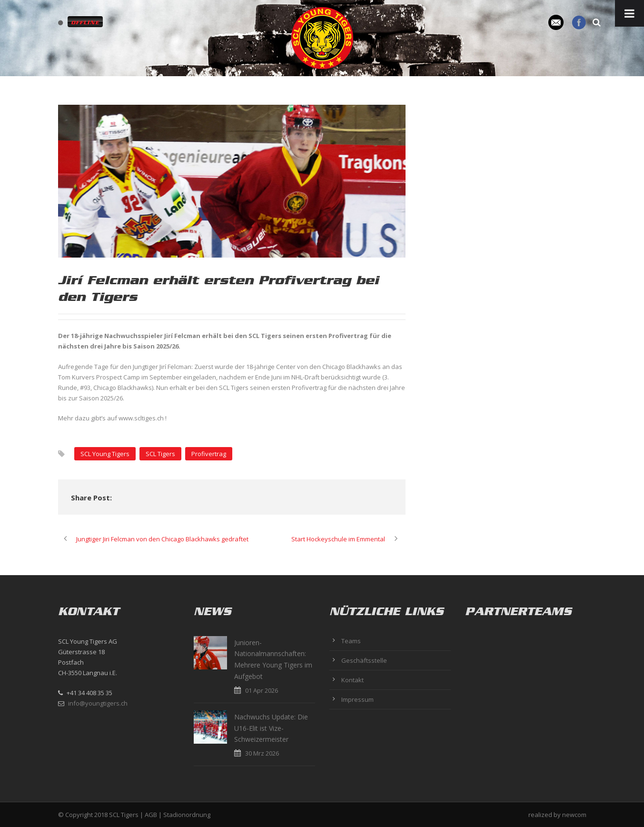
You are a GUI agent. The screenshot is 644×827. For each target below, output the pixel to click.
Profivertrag (209, 454)
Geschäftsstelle (364, 660)
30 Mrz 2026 (262, 753)
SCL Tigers (160, 454)
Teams (351, 641)
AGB (151, 815)
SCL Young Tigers (105, 454)
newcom (574, 815)
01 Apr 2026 (262, 690)
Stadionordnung (187, 815)
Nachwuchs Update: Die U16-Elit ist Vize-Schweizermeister (271, 728)
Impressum (357, 699)
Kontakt (352, 680)
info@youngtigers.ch (98, 703)
